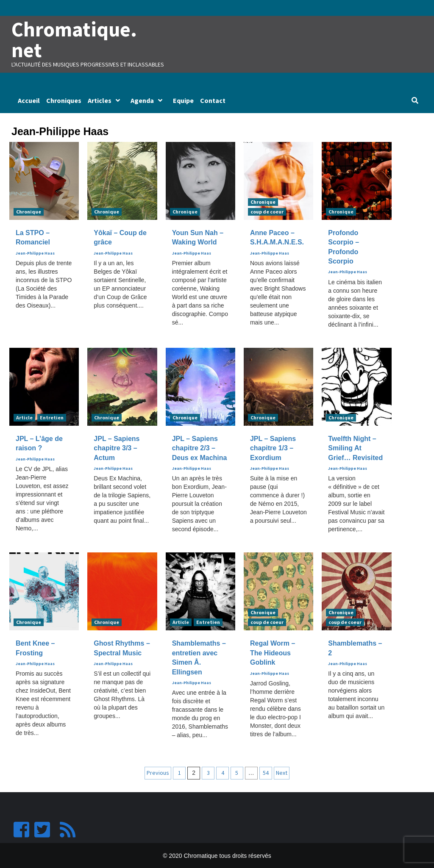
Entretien (52, 417)
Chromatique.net (74, 39)
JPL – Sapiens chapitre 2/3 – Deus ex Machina (200, 448)
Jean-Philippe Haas (35, 253)
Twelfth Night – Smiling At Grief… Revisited (355, 448)
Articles (106, 100)
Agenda (149, 100)
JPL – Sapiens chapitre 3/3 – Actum (117, 448)
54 (266, 772)
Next (282, 772)
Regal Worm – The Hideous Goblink (273, 652)
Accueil (29, 100)
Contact (213, 100)
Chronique (29, 211)
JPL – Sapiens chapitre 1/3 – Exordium (273, 448)
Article (24, 417)
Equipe (183, 100)
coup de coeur (267, 211)
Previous (158, 772)
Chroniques (64, 100)
